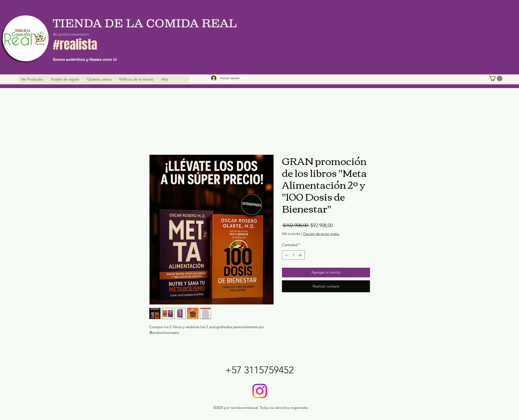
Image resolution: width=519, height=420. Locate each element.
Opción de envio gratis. (321, 234)
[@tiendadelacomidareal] (260, 391)
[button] (496, 78)
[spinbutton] (293, 255)
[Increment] (301, 255)
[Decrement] (286, 255)
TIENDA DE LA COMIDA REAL (146, 23)
